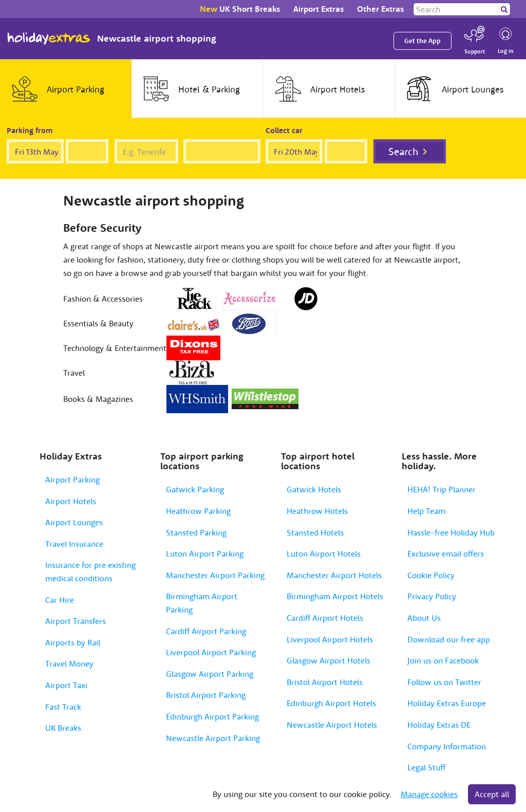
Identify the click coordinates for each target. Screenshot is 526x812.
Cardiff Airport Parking (206, 631)
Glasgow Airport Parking (210, 674)
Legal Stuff (426, 767)
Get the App (422, 41)
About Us (424, 618)
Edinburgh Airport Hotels (331, 703)
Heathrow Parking (198, 511)
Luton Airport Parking (205, 553)
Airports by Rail (73, 642)
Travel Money (69, 663)
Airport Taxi (66, 685)
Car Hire (60, 600)
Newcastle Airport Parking (213, 738)
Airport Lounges (74, 522)
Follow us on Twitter (444, 682)
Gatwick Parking (195, 489)
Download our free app (449, 639)
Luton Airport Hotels (324, 553)
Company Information (447, 746)
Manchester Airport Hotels (334, 575)
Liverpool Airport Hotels (330, 639)
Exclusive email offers (446, 553)
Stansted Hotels (315, 532)
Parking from (30, 130)
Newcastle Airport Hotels (332, 725)
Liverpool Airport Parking (211, 652)
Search (403, 151)
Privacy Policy (432, 596)
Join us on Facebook (443, 660)
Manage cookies (429, 794)
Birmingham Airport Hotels (335, 596)
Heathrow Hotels (317, 511)
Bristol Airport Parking (206, 695)
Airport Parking (72, 479)
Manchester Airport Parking (215, 575)
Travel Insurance (74, 544)
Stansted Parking (196, 532)
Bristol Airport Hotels (325, 682)
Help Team (426, 511)
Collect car (284, 130)
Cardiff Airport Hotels (325, 618)
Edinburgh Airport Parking (212, 716)
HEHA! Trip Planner (442, 489)
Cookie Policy (431, 575)
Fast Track (63, 707)
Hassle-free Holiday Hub (451, 532)
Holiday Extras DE (439, 725)
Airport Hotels (71, 501)
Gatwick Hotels (314, 489)
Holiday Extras (49, 39)
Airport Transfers (76, 621)
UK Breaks (63, 728)
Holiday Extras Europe (447, 703)
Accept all (492, 794)
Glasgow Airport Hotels (328, 660)
